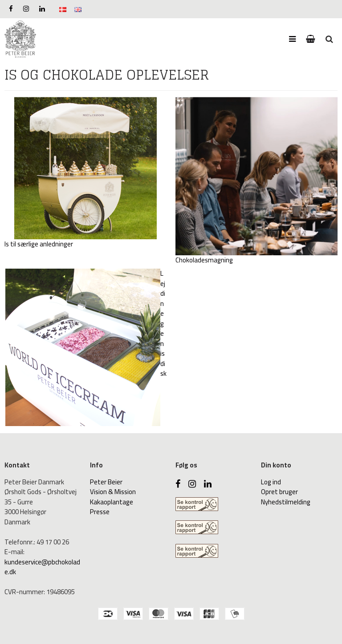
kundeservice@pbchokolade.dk (42, 567)
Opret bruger (279, 492)
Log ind (271, 482)
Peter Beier (106, 482)
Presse (100, 512)
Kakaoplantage (112, 502)
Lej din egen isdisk (163, 323)
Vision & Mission (113, 492)
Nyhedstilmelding (286, 502)
